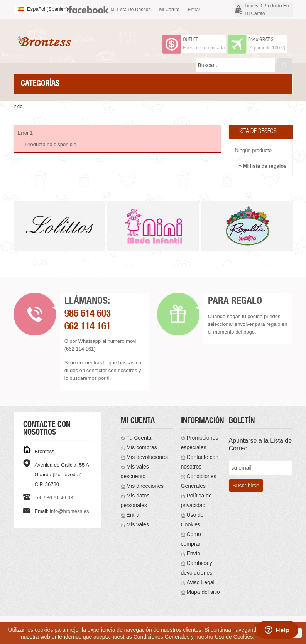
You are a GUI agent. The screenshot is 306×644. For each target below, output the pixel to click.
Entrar (194, 10)
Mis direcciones (145, 486)
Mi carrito (169, 10)
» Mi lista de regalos (263, 166)
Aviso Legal (201, 582)
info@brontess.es (69, 511)
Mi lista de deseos (131, 10)
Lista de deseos (257, 132)
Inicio (18, 107)
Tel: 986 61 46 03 (54, 498)
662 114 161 (88, 327)
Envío (194, 553)
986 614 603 (88, 314)
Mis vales (138, 524)
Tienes (267, 10)
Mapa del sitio (203, 592)
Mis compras (142, 447)
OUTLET (190, 40)
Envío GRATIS (261, 40)
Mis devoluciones (147, 457)
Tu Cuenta (139, 438)
